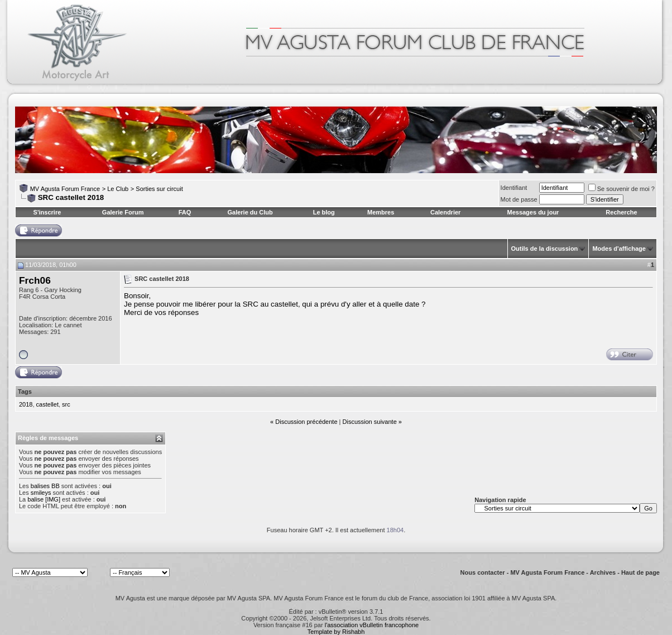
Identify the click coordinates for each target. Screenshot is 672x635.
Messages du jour (533, 212)
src (66, 404)
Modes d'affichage (619, 249)
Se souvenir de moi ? (621, 189)
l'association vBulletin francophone (372, 625)
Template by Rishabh (336, 632)
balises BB (45, 486)
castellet (47, 404)
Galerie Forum (123, 212)
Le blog (324, 212)
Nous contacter (483, 572)
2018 (26, 404)
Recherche (621, 212)
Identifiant (514, 188)
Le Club (118, 189)
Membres (381, 212)
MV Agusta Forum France (65, 189)
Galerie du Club (250, 212)
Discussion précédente (306, 422)
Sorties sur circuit (159, 189)
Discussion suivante (370, 422)
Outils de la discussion (545, 249)
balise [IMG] (44, 499)
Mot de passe (519, 199)
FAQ (185, 212)
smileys (41, 493)
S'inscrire (47, 212)
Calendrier (445, 212)
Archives (603, 572)
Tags (25, 391)
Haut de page (640, 572)
